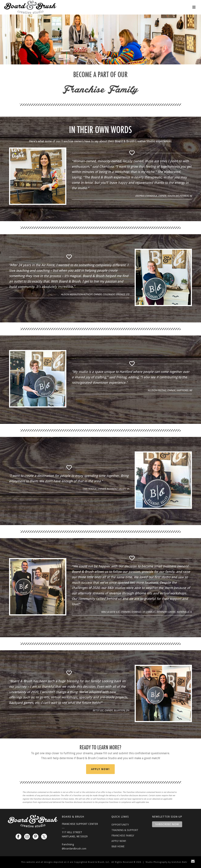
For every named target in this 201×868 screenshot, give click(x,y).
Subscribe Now (167, 824)
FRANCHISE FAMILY (123, 836)
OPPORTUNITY (120, 825)
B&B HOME (118, 846)
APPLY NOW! (119, 841)
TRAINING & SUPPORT (125, 830)
